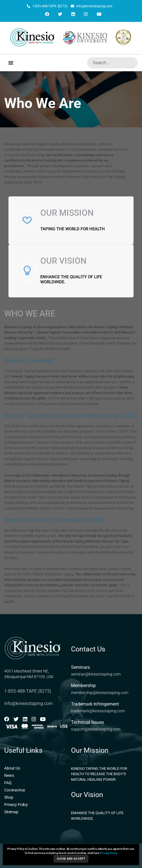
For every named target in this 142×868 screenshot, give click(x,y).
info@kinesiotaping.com (92, 6)
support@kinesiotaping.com (96, 729)
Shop (9, 797)
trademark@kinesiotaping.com (98, 711)
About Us (12, 768)
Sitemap (11, 812)
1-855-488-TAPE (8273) (47, 6)
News (9, 775)
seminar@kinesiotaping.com (96, 674)
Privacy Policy (16, 805)
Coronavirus (15, 790)
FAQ (8, 783)
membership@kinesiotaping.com (100, 693)
